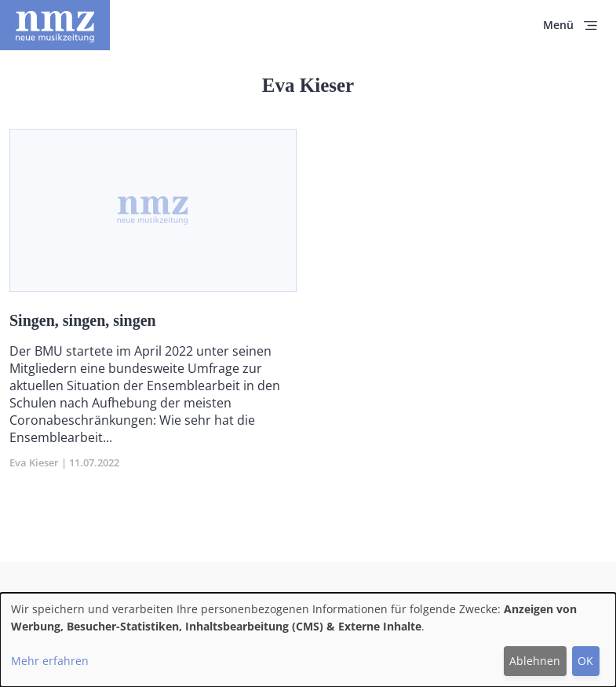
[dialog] (308, 640)
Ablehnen (535, 661)
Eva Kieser (34, 462)
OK (585, 661)
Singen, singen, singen (83, 320)
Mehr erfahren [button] (50, 661)
